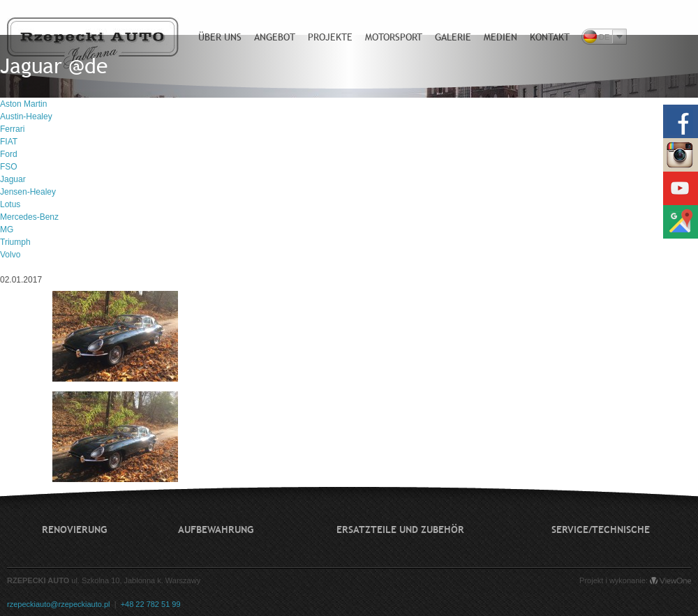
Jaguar (13, 179)
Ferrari (12, 129)
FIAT (9, 142)
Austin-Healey (26, 117)
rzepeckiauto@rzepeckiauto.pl (59, 604)
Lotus (10, 204)
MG (7, 230)
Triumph (15, 242)
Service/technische (601, 529)
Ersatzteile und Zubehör (400, 529)
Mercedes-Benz (29, 217)
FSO (9, 167)
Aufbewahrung (216, 529)
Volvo (10, 255)
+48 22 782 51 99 (151, 604)
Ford (9, 154)
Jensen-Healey (28, 192)
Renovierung (74, 529)
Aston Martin (23, 104)
